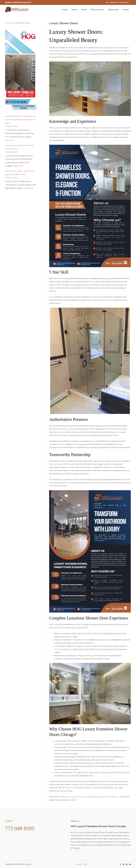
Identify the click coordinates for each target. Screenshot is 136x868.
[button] (117, 2)
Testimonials (114, 10)
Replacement (106, 797)
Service (77, 10)
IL (120, 797)
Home (68, 10)
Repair (96, 797)
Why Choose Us (99, 10)
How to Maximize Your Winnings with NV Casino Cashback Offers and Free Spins (20, 120)
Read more (10, 140)
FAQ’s (85, 864)
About (86, 10)
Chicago (115, 797)
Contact (126, 10)
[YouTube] (130, 864)
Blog (79, 864)
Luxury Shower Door (74, 797)
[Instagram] (127, 864)
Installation (89, 797)
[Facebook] (120, 864)
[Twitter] (124, 864)
